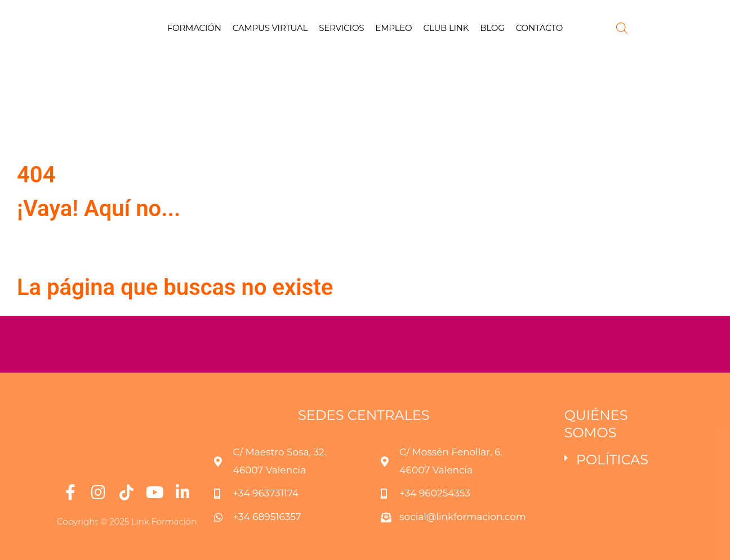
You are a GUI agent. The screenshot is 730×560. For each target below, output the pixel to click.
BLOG (492, 28)
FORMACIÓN (194, 28)
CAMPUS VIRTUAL (270, 28)
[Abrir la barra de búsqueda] (622, 28)
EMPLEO (393, 28)
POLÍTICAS (612, 460)
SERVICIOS (341, 28)
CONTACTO (539, 28)
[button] (618, 460)
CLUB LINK (446, 28)
